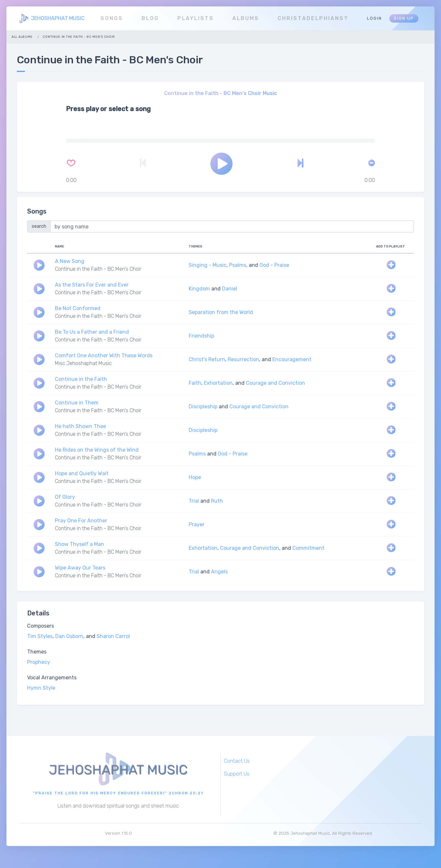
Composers (41, 626)
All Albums (22, 37)
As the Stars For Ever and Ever (92, 285)
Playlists (196, 18)
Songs (112, 18)
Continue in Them (77, 403)
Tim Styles (40, 636)
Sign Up (404, 18)
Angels (219, 572)
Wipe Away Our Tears (80, 568)
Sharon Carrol (113, 636)
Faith (195, 383)
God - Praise (274, 265)
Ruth (217, 501)
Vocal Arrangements (52, 678)
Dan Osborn (69, 636)
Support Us (237, 774)
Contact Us (237, 761)
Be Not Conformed (78, 308)
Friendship (201, 336)
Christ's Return (207, 359)
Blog (150, 18)
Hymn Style (41, 688)
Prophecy (39, 662)
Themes (37, 652)
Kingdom (199, 289)
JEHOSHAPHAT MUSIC (58, 18)
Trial (194, 501)
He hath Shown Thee (80, 426)
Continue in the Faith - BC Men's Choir (98, 269)
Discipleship (203, 407)
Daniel (230, 289)
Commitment (308, 548)
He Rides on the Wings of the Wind (97, 450)
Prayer (197, 524)
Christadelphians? (313, 18)
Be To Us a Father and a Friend (92, 332)
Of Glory (65, 497)
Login (374, 18)
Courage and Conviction (275, 383)
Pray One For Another (81, 521)
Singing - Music (208, 265)
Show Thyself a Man (79, 544)
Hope (195, 477)
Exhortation (218, 383)
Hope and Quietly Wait (82, 473)
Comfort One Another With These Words (104, 356)
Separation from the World (221, 312)
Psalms (238, 265)
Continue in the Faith (81, 379)
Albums (246, 18)
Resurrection (243, 359)
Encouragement (292, 359)
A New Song (70, 261)
